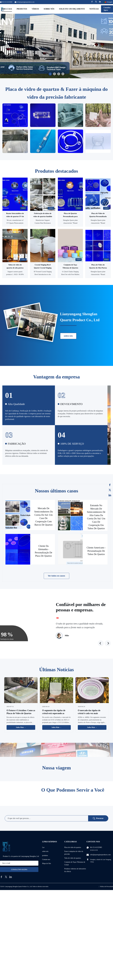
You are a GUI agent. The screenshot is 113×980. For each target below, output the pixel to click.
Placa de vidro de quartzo (73, 847)
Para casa (7, 9)
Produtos (22, 9)
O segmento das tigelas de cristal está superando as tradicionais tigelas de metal (55, 713)
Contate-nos (46, 859)
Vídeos (35, 9)
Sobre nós (49, 9)
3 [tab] (59, 74)
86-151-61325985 (96, 847)
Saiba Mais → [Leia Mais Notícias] (21, 727)
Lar (43, 847)
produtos (45, 855)
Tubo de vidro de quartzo (73, 858)
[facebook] (1, 877)
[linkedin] (11, 877)
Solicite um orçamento (72, 9)
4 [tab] (63, 74)
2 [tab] (54, 74)
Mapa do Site (47, 863)
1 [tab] (50, 74)
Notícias (94, 9)
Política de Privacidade (106, 887)
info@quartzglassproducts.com (26, 2)
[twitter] (6, 877)
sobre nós (68, 336)
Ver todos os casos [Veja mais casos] (57, 576)
